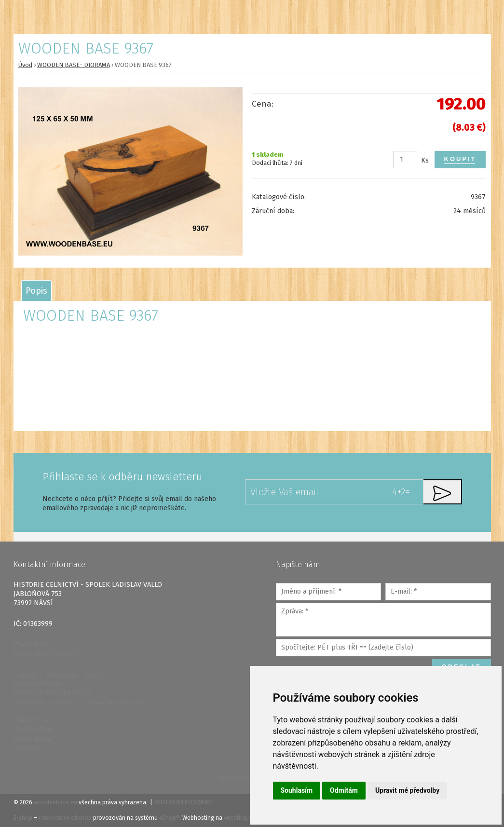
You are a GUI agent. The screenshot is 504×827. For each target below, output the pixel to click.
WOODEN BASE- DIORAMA (74, 65)
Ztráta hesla (32, 739)
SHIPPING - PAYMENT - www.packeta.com (79, 702)
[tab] (36, 291)
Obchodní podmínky (184, 802)
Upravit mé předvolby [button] (407, 790)
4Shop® (169, 818)
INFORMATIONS (38, 684)
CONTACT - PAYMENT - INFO (57, 675)
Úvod (25, 65)
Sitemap (26, 747)
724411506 (30, 645)
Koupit (460, 159)
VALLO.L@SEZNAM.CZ (46, 654)
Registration (32, 729)
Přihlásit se (31, 720)
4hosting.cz (239, 818)
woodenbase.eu (55, 802)
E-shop (23, 818)
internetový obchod (65, 818)
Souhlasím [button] (297, 790)
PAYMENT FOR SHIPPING (53, 693)
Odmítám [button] (344, 790)
